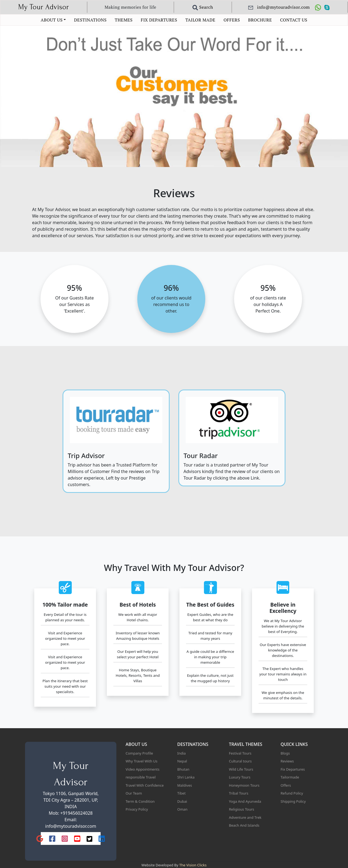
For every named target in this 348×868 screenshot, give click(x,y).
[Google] (40, 838)
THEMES (124, 20)
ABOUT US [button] (52, 20)
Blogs (285, 753)
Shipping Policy (293, 801)
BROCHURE (260, 20)
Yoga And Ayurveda (245, 801)
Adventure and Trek (245, 817)
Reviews (287, 761)
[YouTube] (77, 838)
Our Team (134, 793)
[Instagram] (65, 838)
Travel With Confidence (145, 785)
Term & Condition (140, 801)
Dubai (182, 801)
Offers (286, 785)
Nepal (182, 761)
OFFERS (232, 20)
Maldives (185, 785)
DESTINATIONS (90, 20)
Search (203, 7)
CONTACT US (294, 20)
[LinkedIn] (102, 838)
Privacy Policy (137, 809)
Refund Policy (292, 793)
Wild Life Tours (241, 769)
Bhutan (183, 769)
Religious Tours (242, 809)
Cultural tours (240, 761)
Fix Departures (293, 769)
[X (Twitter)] (89, 839)
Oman (182, 809)
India (181, 753)
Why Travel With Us (142, 761)
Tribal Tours (239, 793)
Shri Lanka (186, 777)
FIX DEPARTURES (159, 20)
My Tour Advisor (44, 7)
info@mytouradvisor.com (71, 826)
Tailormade (290, 777)
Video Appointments (142, 769)
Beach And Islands (244, 825)
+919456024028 (77, 813)
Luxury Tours (240, 777)
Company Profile (139, 753)
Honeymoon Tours (244, 785)
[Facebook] (52, 838)
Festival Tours (240, 753)
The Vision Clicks (193, 865)
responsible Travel (141, 777)
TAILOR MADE (200, 20)
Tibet (181, 793)
